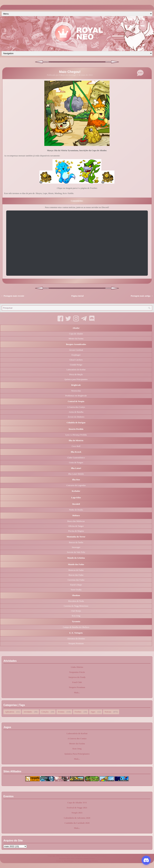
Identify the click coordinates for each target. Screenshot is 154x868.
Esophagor (76, 355)
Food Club (77, 682)
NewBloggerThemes (90, 861)
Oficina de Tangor (76, 526)
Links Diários (77, 667)
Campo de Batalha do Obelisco (76, 627)
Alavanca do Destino (76, 639)
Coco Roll (76, 446)
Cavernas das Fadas (76, 580)
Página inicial (77, 296)
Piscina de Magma (76, 531)
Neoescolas (76, 391)
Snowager (76, 547)
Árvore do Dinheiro (76, 417)
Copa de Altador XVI (77, 803)
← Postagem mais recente (13, 296)
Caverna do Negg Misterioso (76, 606)
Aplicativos (10, 711)
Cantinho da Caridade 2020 (77, 823)
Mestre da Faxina (76, 339)
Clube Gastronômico (76, 458)
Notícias (108, 711)
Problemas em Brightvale (76, 396)
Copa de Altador (76, 334)
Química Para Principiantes (77, 754)
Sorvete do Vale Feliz (76, 552)
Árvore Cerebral (76, 350)
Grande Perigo (76, 365)
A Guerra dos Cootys (76, 407)
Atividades (28, 711)
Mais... (77, 692)
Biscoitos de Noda (76, 601)
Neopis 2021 (77, 813)
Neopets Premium (76, 643)
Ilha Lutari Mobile (76, 474)
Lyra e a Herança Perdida (76, 435)
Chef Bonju (76, 611)
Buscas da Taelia (76, 542)
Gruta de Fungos (76, 462)
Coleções (45, 711)
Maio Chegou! (70, 72)
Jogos (93, 711)
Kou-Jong (76, 616)
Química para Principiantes (76, 379)
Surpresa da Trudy (77, 677)
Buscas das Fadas (76, 575)
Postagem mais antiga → (142, 296)
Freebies (78, 711)
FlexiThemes (69, 861)
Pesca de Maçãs (76, 374)
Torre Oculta (76, 590)
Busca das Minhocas (76, 521)
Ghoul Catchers (76, 360)
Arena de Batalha (76, 412)
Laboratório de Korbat (76, 370)
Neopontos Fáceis (77, 672)
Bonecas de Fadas (76, 570)
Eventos (61, 711)
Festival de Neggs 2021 (77, 808)
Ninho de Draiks (76, 510)
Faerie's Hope (76, 585)
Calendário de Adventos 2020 (77, 818)
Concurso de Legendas (76, 485)
